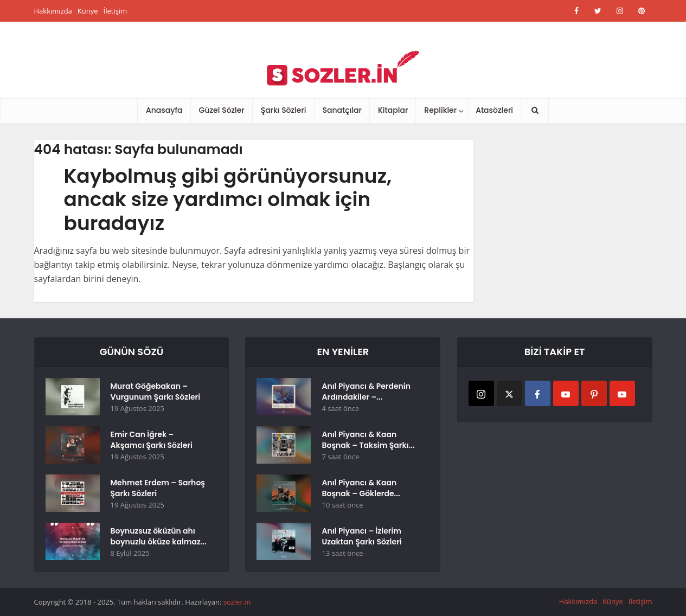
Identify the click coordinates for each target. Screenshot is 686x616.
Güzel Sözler (222, 110)
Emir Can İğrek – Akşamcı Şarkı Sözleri (152, 440)
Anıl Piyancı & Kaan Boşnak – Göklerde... (361, 488)
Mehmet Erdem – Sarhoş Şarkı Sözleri (158, 488)
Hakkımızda (53, 11)
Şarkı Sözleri (284, 110)
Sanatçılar (342, 110)
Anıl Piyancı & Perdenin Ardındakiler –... (366, 392)
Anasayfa (164, 110)
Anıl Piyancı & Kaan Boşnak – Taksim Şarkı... (368, 440)
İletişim (116, 11)
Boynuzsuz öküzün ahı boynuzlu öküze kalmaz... (159, 536)
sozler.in (237, 602)
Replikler (440, 110)
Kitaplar (393, 110)
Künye (88, 11)
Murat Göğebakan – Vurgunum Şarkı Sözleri (156, 392)
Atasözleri (494, 110)
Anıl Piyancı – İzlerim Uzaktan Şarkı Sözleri (361, 536)
